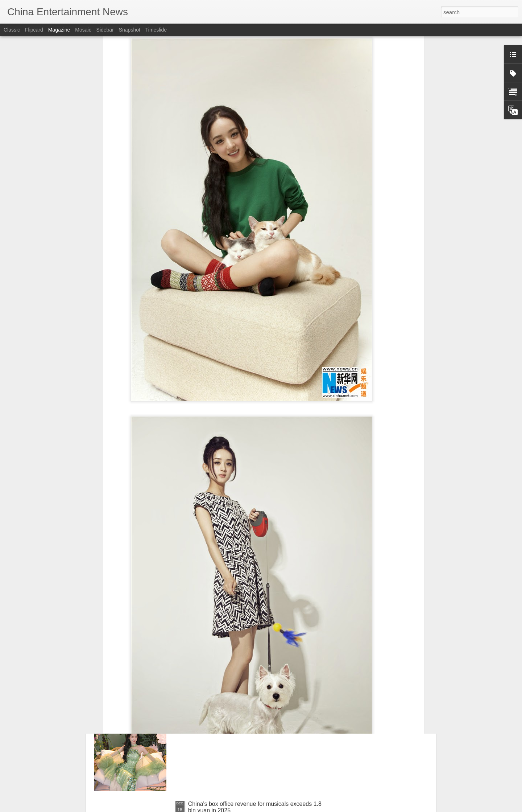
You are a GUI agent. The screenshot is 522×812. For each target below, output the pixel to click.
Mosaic (83, 30)
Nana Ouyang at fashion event (227, 639)
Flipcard (34, 30)
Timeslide (156, 30)
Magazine (59, 30)
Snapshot (130, 30)
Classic (12, 30)
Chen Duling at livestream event (229, 721)
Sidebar (105, 30)
